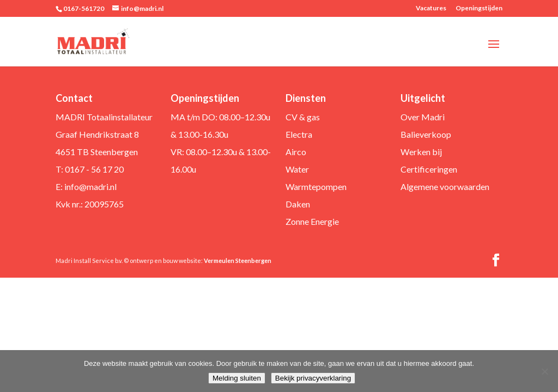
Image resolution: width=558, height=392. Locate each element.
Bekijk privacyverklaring (313, 378)
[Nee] (544, 371)
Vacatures (431, 8)
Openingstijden (479, 8)
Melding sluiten (237, 378)
